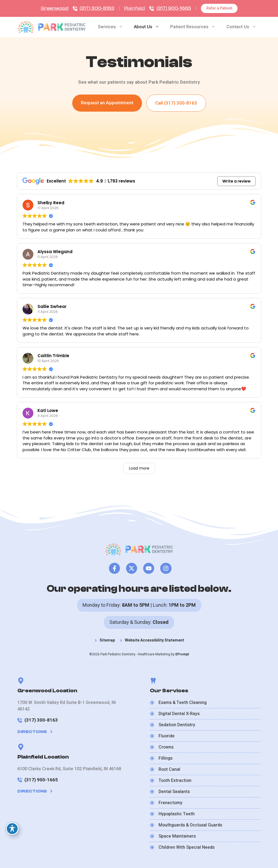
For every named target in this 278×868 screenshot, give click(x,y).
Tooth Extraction (175, 781)
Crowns (166, 747)
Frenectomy (170, 803)
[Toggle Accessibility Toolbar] (12, 829)
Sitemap (107, 640)
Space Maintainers (177, 836)
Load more (139, 468)
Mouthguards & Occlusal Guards (190, 825)
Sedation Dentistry (177, 725)
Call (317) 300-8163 (176, 103)
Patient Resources (196, 27)
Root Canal (169, 769)
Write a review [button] (236, 181)
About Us (149, 27)
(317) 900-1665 (174, 8)
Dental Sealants (174, 792)
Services (113, 27)
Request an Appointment (107, 103)
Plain (129, 8)
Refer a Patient (219, 8)
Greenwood (55, 8)
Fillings (165, 758)
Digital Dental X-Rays (179, 714)
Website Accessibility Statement (154, 640)
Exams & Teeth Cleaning (183, 703)
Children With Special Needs (187, 847)
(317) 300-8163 (97, 8)
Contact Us (244, 27)
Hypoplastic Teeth (177, 814)
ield (141, 8)
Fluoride (167, 736)
